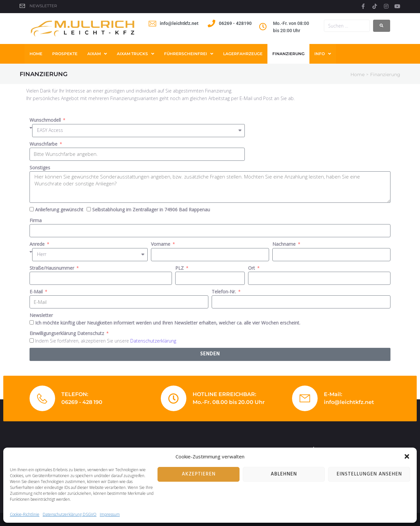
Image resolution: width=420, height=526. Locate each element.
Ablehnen (284, 474)
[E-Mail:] (305, 398)
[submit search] (382, 26)
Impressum (110, 514)
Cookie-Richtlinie (25, 514)
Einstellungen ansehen (369, 474)
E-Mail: (333, 394)
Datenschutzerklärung (153, 341)
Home (357, 74)
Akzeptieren (199, 474)
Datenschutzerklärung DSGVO (70, 514)
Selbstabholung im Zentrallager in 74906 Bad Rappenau (151, 210)
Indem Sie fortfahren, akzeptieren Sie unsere (106, 341)
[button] (407, 456)
